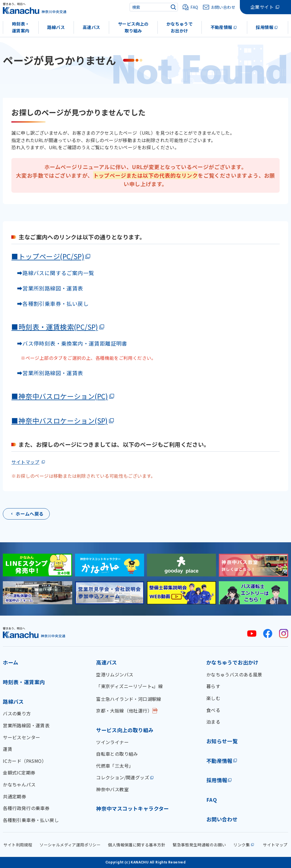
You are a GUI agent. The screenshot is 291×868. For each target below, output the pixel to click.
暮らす (213, 686)
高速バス (92, 27)
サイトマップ (25, 462)
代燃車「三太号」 (115, 766)
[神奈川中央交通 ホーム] (34, 633)
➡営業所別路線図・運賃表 (47, 288)
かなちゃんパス (19, 784)
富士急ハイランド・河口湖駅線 (129, 699)
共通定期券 (14, 796)
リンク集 (242, 845)
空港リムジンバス (115, 674)
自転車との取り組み (117, 754)
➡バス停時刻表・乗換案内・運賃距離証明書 (72, 343)
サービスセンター (21, 737)
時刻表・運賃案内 (21, 27)
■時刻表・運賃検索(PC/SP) (55, 327)
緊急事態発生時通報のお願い (199, 845)
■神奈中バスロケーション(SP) (59, 420)
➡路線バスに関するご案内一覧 (53, 273)
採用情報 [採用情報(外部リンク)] (217, 780)
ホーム (11, 662)
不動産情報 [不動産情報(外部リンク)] (219, 761)
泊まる (213, 722)
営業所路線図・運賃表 (26, 725)
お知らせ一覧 (222, 741)
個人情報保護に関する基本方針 (137, 845)
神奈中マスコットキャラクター (133, 808)
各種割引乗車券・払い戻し (31, 820)
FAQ (212, 800)
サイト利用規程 (18, 845)
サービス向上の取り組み (133, 27)
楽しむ (213, 698)
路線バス (56, 27)
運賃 (8, 749)
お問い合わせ (222, 819)
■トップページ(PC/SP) (48, 256)
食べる (213, 710)
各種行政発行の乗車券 (26, 808)
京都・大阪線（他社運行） (124, 711)
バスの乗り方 (17, 713)
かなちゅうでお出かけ (180, 27)
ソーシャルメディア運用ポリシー (70, 845)
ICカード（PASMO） (25, 761)
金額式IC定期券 (19, 773)
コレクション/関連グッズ (123, 777)
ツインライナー (112, 742)
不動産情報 (222, 27)
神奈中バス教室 (112, 789)
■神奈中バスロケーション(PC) (60, 396)
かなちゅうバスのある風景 (234, 674)
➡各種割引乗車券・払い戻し (50, 303)
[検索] (173, 7)
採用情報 (265, 27)
